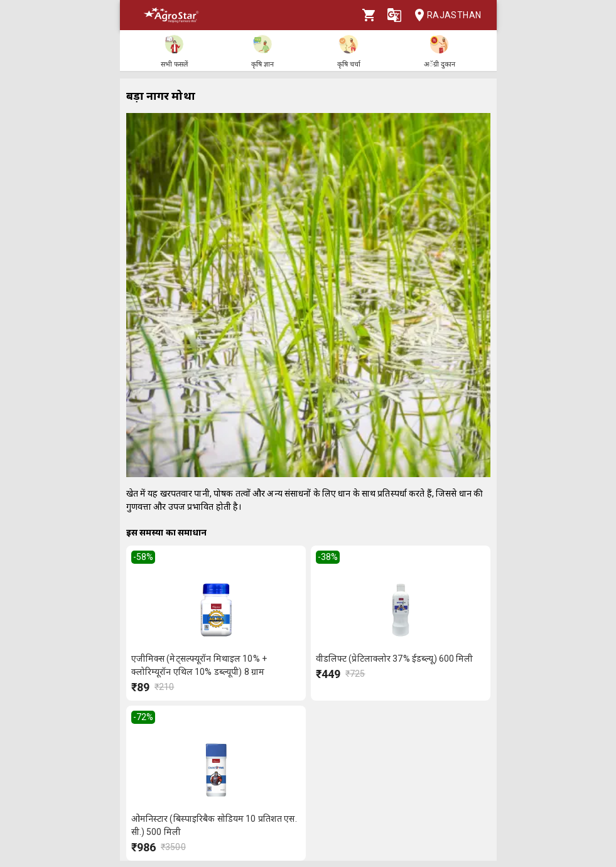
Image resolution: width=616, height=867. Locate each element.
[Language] (394, 15)
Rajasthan (444, 15)
